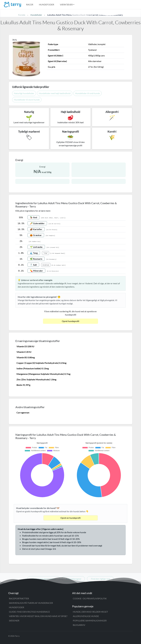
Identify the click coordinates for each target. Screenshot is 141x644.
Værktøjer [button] (66, 4)
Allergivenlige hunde (86, 616)
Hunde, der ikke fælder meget (90, 612)
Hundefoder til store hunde (27, 100)
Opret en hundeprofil (70, 518)
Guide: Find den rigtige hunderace (29, 612)
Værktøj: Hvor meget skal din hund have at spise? (38, 616)
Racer (30, 4)
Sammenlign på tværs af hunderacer (31, 603)
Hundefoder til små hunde (88, 93)
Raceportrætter (19, 598)
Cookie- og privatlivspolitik (90, 598)
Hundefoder (47, 4)
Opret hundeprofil (70, 321)
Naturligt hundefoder (24, 93)
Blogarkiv (79, 625)
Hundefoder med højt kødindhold (55, 93)
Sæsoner (14, 620)
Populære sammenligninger (90, 620)
